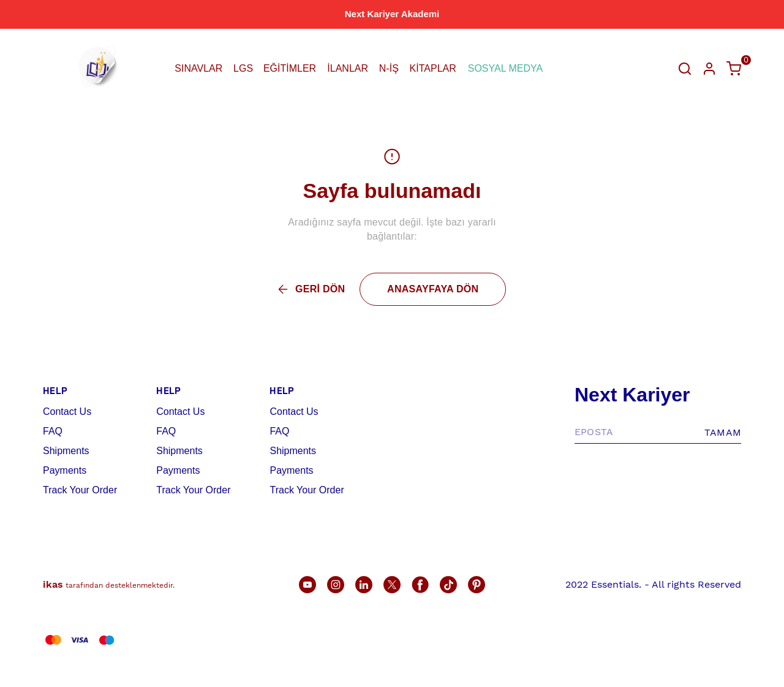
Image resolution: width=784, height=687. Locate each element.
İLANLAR (348, 68)
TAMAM (723, 432)
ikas (53, 584)
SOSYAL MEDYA (505, 68)
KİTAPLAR (433, 68)
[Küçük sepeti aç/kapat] (734, 69)
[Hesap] (709, 69)
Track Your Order (80, 490)
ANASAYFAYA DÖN (433, 289)
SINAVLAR (198, 68)
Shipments (66, 451)
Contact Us (67, 412)
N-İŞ (389, 68)
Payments (65, 470)
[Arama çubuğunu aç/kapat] (685, 69)
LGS (243, 68)
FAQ (53, 431)
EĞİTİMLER (290, 68)
